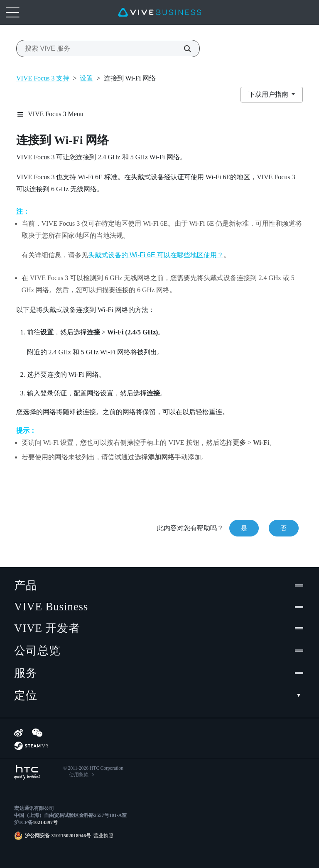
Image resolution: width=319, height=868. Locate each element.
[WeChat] (37, 733)
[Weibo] (19, 733)
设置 (86, 78)
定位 (159, 695)
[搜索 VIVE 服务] (183, 49)
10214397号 (45, 822)
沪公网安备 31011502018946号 (58, 836)
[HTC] (27, 772)
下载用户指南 (269, 94)
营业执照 (102, 836)
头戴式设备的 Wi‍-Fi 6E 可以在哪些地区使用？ (156, 255)
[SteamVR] (31, 746)
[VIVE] (159, 12)
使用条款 (79, 775)
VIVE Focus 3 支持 (43, 78)
